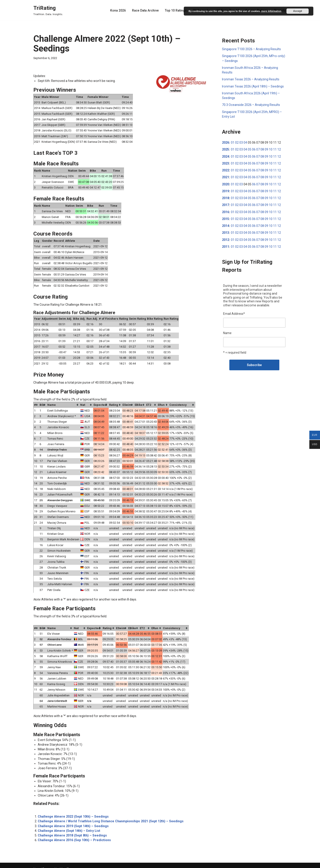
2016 (226, 211)
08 (262, 149)
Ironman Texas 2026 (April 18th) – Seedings (253, 86)
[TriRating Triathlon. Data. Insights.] (48, 10)
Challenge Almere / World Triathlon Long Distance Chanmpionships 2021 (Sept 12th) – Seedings (108, 815)
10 (270, 149)
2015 (226, 218)
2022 (226, 169)
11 (275, 149)
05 (249, 149)
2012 (226, 238)
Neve (37, 863)
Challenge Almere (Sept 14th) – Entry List (68, 825)
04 (245, 142)
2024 (226, 156)
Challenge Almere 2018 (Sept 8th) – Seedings (71, 829)
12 (279, 149)
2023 (226, 163)
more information (271, 11)
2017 (226, 204)
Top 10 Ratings (177, 10)
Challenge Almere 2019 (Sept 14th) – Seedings (72, 820)
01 (232, 142)
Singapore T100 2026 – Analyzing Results (251, 49)
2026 (226, 142)
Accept (298, 11)
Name (227, 331)
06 (254, 149)
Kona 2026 (120, 10)
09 (266, 149)
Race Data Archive (147, 10)
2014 (226, 224)
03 (241, 142)
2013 (226, 231)
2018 (226, 197)
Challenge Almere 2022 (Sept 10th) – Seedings (72, 811)
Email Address (234, 312)
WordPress (67, 863)
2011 (226, 245)
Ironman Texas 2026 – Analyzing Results (251, 79)
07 (258, 149)
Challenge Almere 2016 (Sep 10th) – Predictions (73, 834)
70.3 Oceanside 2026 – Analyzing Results (251, 104)
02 (237, 142)
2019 (226, 190)
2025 (226, 149)
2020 (226, 183)
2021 (226, 176)
